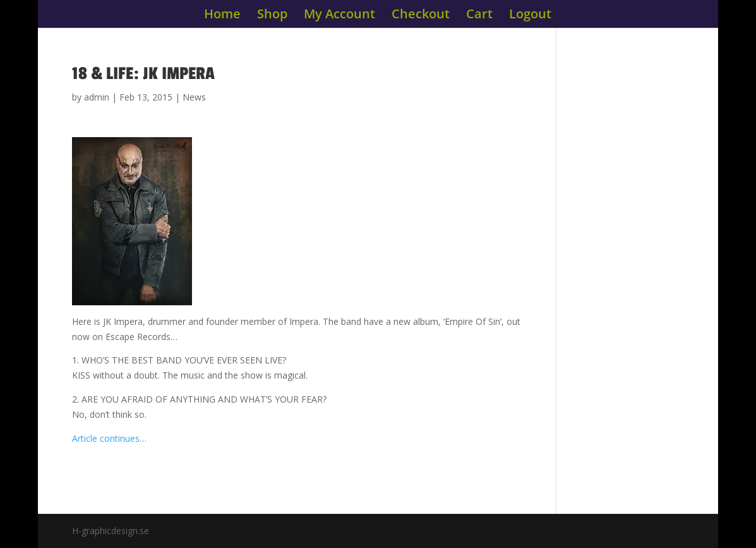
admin (97, 97)
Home (222, 16)
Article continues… (109, 438)
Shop (272, 16)
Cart (479, 16)
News (194, 97)
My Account (339, 16)
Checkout (421, 16)
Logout (530, 16)
